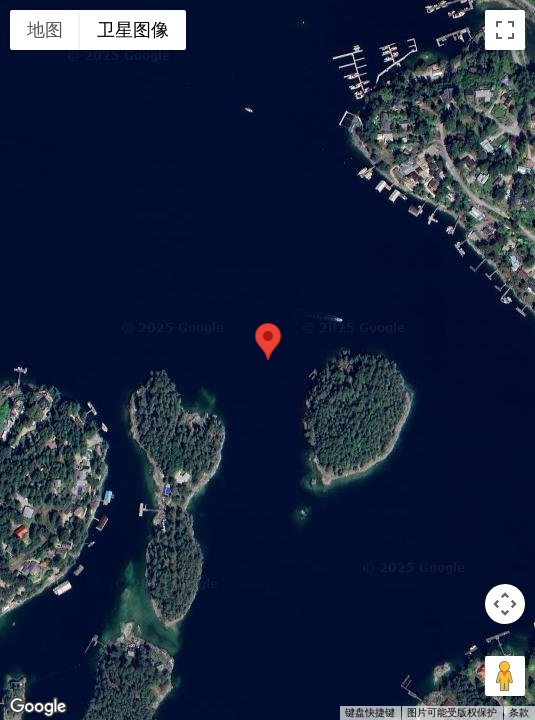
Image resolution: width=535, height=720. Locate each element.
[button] (268, 341)
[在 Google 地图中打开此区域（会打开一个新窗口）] (38, 707)
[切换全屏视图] (505, 30)
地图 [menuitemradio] (45, 29)
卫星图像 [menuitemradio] (133, 29)
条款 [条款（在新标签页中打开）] (519, 712)
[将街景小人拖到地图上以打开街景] (505, 676)
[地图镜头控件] (505, 604)
